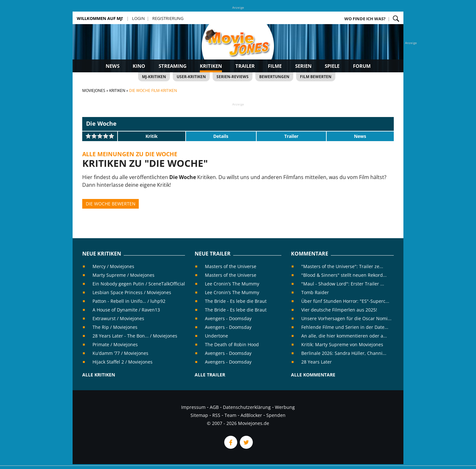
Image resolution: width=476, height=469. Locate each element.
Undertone (216, 336)
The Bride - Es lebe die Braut (236, 301)
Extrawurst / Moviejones (118, 318)
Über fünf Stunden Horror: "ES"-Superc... (345, 301)
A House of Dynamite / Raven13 (126, 310)
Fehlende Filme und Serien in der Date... (345, 327)
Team (230, 415)
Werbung (285, 407)
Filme (275, 66)
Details (221, 136)
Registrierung (168, 18)
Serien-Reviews (233, 77)
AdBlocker (251, 415)
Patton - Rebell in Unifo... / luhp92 (129, 301)
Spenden (276, 415)
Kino (139, 66)
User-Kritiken (191, 77)
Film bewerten (316, 77)
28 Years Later (317, 362)
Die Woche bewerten (111, 204)
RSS (216, 415)
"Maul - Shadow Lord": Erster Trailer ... (343, 284)
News (113, 66)
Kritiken (211, 66)
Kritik (152, 136)
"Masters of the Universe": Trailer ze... (342, 266)
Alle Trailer (210, 375)
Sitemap (199, 415)
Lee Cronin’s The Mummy (232, 284)
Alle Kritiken (99, 375)
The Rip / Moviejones (115, 327)
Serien (303, 66)
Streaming (173, 66)
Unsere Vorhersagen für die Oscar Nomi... (346, 318)
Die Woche (101, 123)
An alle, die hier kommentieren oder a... (344, 336)
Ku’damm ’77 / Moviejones (120, 353)
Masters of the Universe (231, 266)
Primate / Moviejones (115, 344)
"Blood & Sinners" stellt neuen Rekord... (344, 275)
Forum (362, 66)
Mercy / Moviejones (113, 266)
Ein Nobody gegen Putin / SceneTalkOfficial (139, 284)
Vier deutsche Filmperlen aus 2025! (339, 310)
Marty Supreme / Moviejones (123, 275)
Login (138, 18)
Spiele (332, 66)
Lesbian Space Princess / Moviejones (132, 292)
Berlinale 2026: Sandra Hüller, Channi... (344, 353)
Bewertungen (274, 77)
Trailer (245, 66)
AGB (214, 407)
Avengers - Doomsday (228, 318)
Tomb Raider (315, 292)
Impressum (193, 407)
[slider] (100, 136)
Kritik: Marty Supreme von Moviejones (342, 344)
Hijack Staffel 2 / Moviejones (123, 362)
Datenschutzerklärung (247, 407)
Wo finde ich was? (365, 19)
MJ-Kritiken (154, 77)
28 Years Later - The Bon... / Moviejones (135, 336)
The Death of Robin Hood (232, 344)
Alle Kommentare (313, 375)
